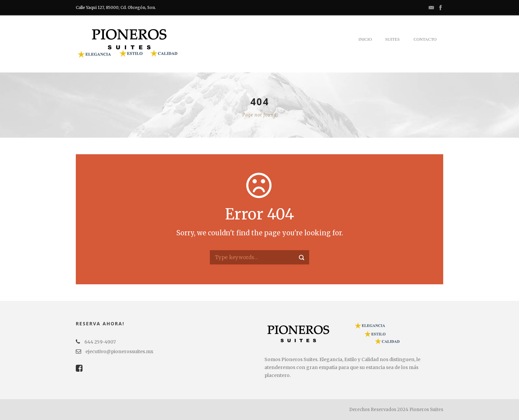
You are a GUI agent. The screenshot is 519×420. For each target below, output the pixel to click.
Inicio (365, 39)
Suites (392, 39)
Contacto (425, 39)
